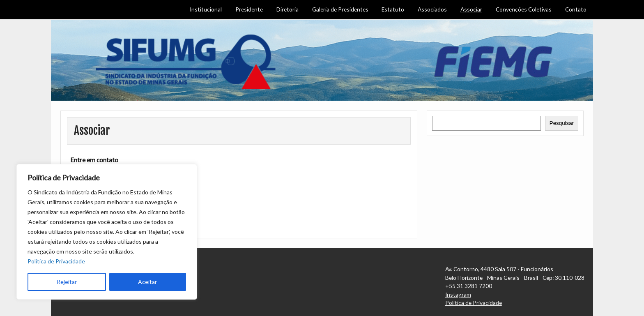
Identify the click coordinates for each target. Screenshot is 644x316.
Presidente (249, 9)
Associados (432, 9)
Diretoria (287, 9)
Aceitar (147, 282)
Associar (471, 9)
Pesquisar (562, 123)
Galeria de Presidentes (340, 9)
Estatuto (393, 9)
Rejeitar (67, 282)
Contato (576, 9)
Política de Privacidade (56, 261)
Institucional (206, 9)
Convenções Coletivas (524, 9)
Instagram (458, 294)
